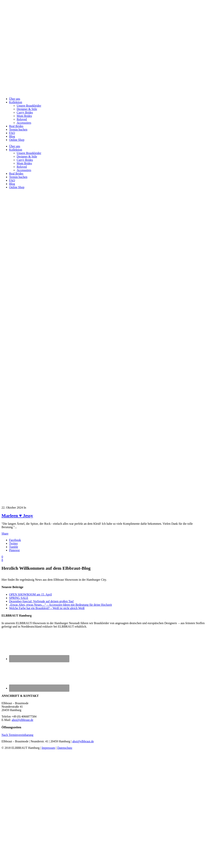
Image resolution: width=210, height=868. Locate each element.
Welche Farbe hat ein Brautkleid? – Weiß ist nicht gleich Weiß (47, 608)
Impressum (48, 748)
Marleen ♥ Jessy (17, 516)
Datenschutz (65, 748)
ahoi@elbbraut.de (23, 720)
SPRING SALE (19, 598)
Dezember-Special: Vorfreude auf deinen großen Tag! (42, 601)
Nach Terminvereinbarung (17, 735)
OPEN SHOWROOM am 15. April (30, 594)
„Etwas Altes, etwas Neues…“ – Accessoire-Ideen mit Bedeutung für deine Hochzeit (60, 605)
